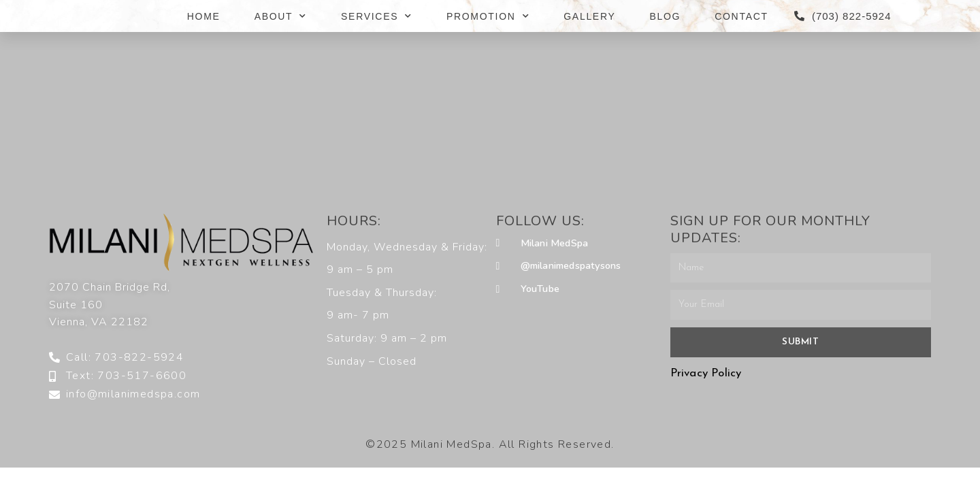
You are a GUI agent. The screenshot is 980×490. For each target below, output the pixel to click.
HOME (204, 16)
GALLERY (589, 16)
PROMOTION (488, 16)
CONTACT (741, 16)
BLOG (666, 16)
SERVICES (377, 16)
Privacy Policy (706, 373)
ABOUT (281, 16)
